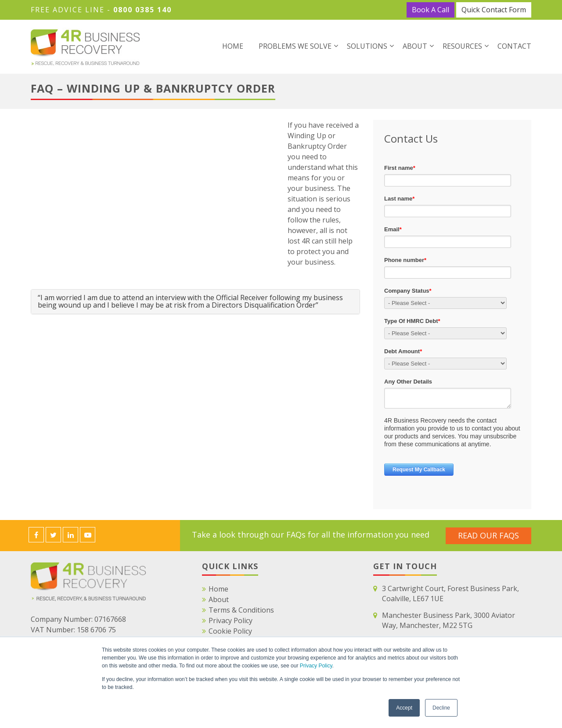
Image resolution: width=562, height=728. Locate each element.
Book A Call (431, 10)
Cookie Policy (230, 631)
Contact (514, 46)
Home (233, 46)
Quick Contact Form (494, 10)
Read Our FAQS (488, 535)
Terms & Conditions (241, 610)
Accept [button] (404, 708)
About (415, 46)
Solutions (367, 46)
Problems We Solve (295, 46)
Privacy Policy (316, 666)
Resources (462, 46)
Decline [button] (441, 708)
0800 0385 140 (142, 10)
